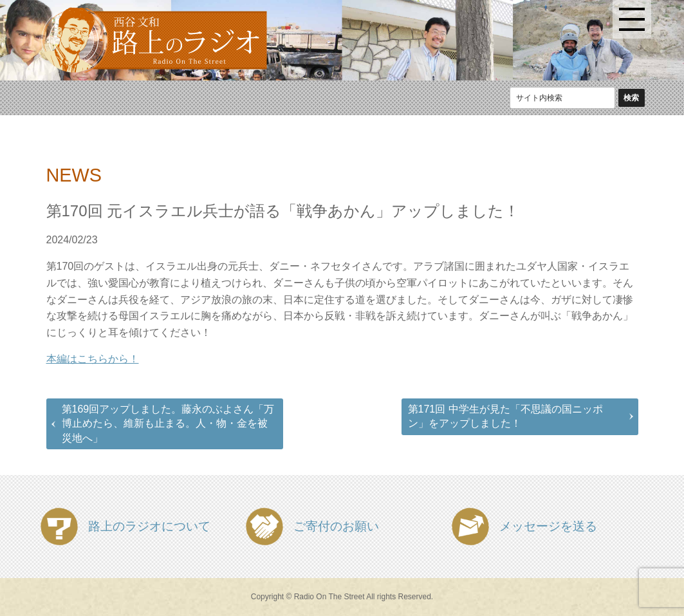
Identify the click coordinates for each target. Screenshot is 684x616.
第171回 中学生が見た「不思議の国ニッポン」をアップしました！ (505, 416)
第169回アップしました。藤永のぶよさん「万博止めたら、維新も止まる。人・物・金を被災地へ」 (168, 424)
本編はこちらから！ (93, 359)
